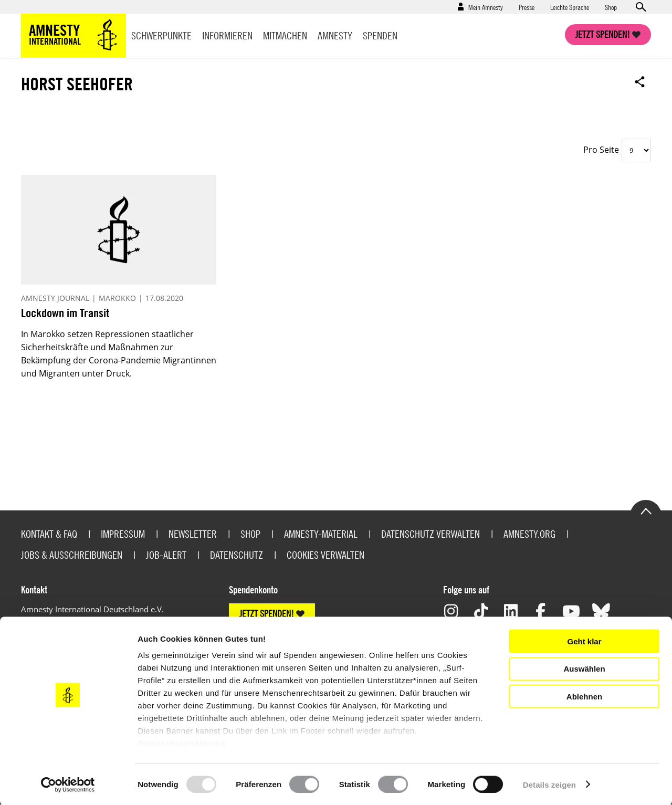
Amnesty (335, 35)
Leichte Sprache (570, 7)
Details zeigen (549, 784)
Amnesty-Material (321, 534)
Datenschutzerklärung (182, 743)
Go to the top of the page (646, 510)
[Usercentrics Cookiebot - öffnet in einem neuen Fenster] (68, 785)
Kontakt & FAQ (49, 534)
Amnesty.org (529, 534)
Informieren (227, 35)
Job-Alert (166, 555)
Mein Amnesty (486, 7)
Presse (527, 7)
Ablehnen (584, 696)
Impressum (123, 534)
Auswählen (584, 669)
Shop (611, 7)
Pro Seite (601, 150)
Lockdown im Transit (65, 313)
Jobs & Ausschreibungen (72, 555)
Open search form (640, 7)
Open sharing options (640, 81)
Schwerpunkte (161, 35)
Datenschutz (237, 555)
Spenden (380, 35)
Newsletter (193, 534)
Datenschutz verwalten (430, 534)
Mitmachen (285, 35)
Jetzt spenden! (603, 34)
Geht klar (584, 641)
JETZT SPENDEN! (267, 614)
